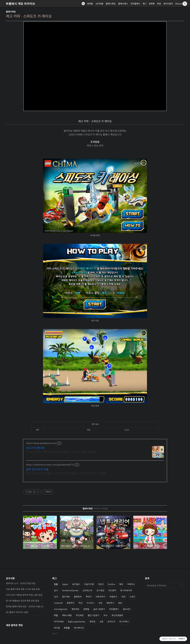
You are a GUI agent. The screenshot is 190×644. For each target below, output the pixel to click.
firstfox (111, 584)
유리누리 (111, 621)
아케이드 (131, 584)
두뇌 (105, 615)
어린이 (101, 584)
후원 (159, 4)
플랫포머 (78, 597)
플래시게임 (111, 4)
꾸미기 (89, 597)
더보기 (55, 633)
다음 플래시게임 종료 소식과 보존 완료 (23, 589)
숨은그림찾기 (99, 609)
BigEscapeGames (77, 621)
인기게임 (100, 590)
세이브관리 (168, 4)
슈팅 (100, 603)
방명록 (152, 4)
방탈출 (67, 628)
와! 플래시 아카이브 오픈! (17, 612)
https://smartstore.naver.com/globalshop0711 (50, 465)
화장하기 (110, 603)
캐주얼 (92, 621)
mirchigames (61, 609)
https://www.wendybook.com (41, 443)
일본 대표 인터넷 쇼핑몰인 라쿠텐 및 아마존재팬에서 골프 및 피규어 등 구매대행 (66, 473)
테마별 (90, 4)
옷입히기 (71, 603)
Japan (65, 584)
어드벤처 (112, 590)
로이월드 (76, 584)
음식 (56, 590)
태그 (145, 4)
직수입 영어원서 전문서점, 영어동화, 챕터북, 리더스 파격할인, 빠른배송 (62, 452)
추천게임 (80, 615)
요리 (56, 597)
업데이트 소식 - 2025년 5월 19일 (21, 583)
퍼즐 (56, 615)
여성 (123, 597)
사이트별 (99, 4)
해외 (121, 584)
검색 (181, 585)
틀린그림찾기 (94, 615)
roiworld (58, 603)
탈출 (56, 584)
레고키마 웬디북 (35, 448)
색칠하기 (113, 597)
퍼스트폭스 (124, 621)
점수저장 (66, 597)
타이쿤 (57, 628)
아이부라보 (59, 621)
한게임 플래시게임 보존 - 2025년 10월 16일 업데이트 (26, 606)
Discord (179, 4)
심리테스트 (88, 590)
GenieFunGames (70, 590)
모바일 (86, 609)
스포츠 (132, 597)
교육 (101, 621)
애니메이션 (79, 628)
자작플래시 (135, 4)
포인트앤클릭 (117, 615)
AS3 (120, 603)
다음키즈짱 (89, 584)
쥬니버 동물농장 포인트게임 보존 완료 (23, 601)
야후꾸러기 (101, 597)
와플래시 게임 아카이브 (20, 4)
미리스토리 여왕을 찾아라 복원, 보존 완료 (24, 595)
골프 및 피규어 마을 (37, 469)
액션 (80, 603)
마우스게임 (67, 615)
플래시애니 (123, 4)
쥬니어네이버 (126, 590)
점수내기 (127, 609)
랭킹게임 (75, 609)
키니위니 (90, 603)
